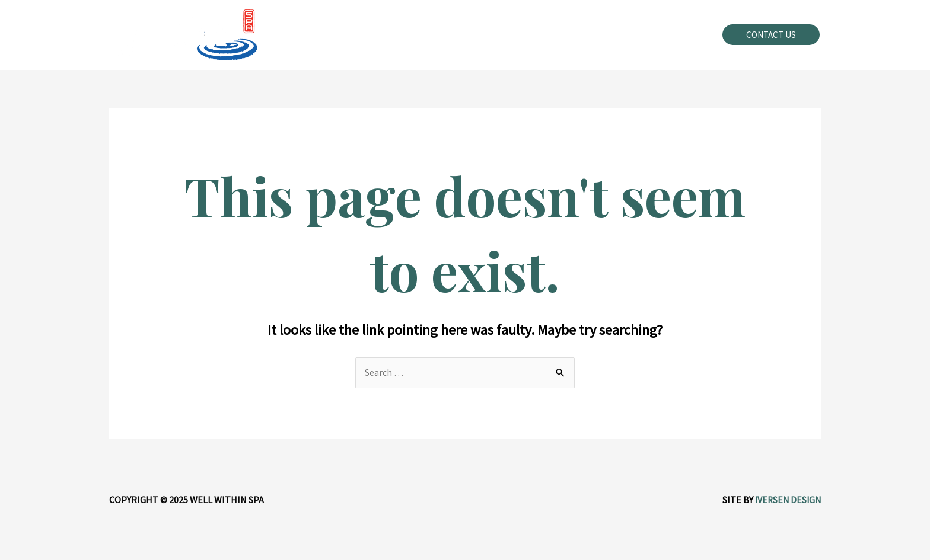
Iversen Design (786, 500)
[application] (492, 35)
